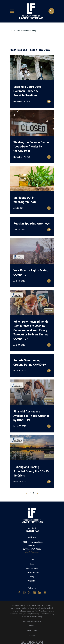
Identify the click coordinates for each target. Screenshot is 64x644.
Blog (32, 577)
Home (32, 564)
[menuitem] (32, 626)
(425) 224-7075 (32, 531)
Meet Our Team (32, 568)
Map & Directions (32, 552)
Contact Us (32, 581)
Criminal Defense (32, 573)
